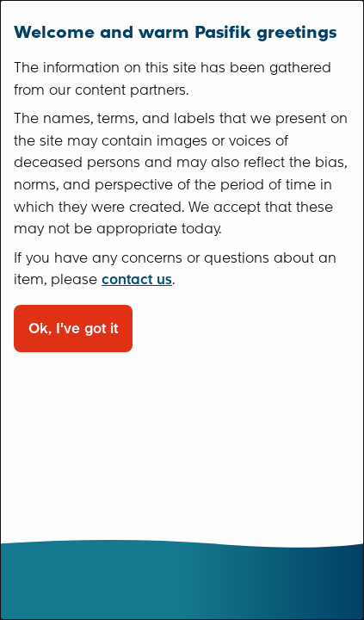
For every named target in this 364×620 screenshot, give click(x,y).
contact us (137, 279)
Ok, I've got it (73, 329)
